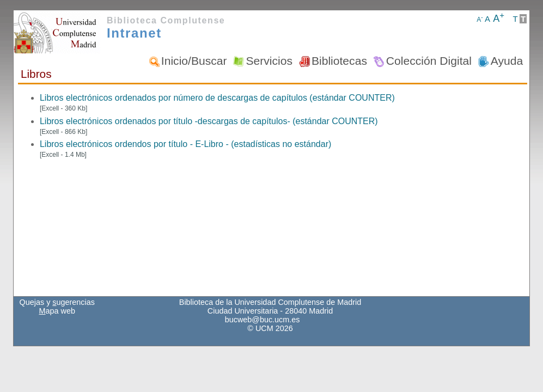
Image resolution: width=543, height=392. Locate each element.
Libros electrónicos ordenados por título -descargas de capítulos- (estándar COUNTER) (209, 121)
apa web (57, 311)
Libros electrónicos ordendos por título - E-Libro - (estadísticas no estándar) (185, 144)
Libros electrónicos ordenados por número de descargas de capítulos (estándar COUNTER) (217, 98)
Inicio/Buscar (194, 61)
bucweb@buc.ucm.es (263, 320)
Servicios (269, 61)
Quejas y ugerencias (57, 302)
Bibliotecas (339, 61)
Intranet (134, 33)
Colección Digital (429, 61)
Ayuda (507, 61)
